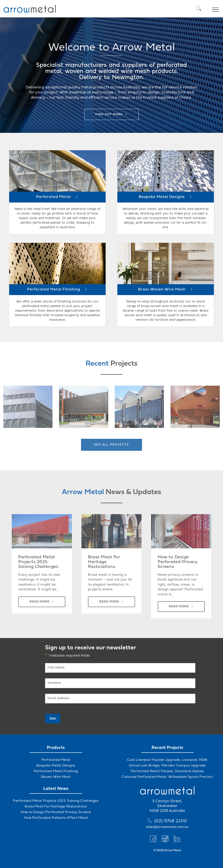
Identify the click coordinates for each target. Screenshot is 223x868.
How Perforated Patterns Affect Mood (56, 818)
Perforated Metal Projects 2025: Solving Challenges (56, 801)
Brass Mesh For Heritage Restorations (56, 807)
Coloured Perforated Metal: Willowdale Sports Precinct (167, 777)
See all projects (111, 445)
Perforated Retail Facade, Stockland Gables (167, 771)
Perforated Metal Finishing (56, 771)
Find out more (109, 114)
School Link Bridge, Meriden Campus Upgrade (167, 766)
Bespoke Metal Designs (56, 766)
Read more (40, 602)
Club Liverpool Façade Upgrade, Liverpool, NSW (167, 760)
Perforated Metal (56, 760)
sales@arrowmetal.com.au (167, 827)
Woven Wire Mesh (56, 777)
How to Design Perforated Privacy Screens (56, 812)
